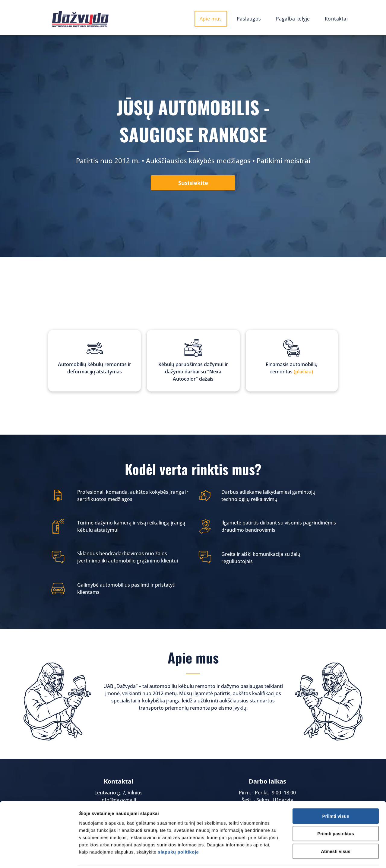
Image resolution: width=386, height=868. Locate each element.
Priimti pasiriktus (336, 812)
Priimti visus (335, 794)
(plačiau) (303, 372)
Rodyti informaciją (320, 856)
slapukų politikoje (179, 830)
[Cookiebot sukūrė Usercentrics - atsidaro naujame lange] (39, 856)
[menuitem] (213, 19)
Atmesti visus (336, 830)
